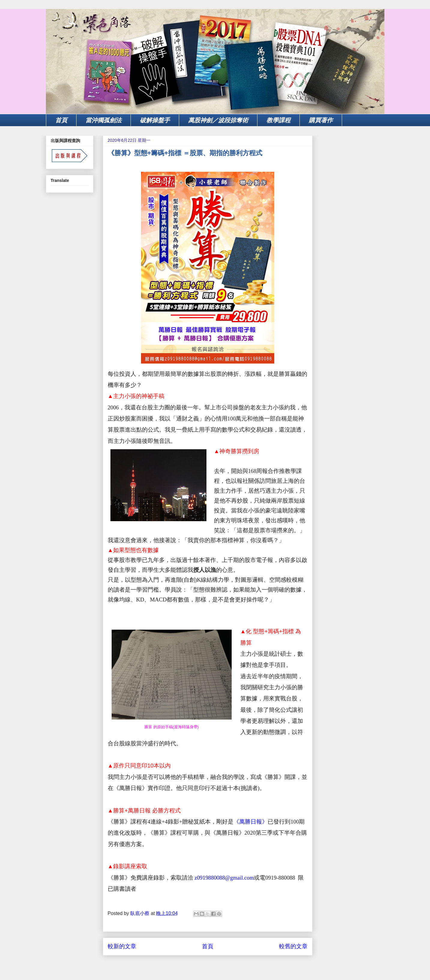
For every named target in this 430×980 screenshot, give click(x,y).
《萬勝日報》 (251, 822)
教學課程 (278, 120)
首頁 (61, 120)
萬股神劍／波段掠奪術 (218, 120)
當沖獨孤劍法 (104, 120)
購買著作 (321, 120)
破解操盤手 (155, 120)
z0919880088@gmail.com (224, 878)
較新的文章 (122, 946)
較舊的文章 (293, 946)
